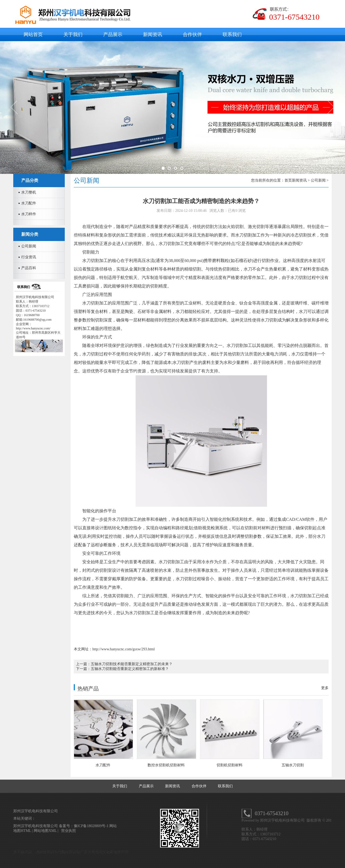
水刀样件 (29, 214)
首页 (288, 180)
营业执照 (68, 831)
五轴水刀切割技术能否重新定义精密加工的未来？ (132, 664)
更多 (325, 688)
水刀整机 (29, 192)
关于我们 (73, 35)
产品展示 (113, 35)
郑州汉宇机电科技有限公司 (283, 820)
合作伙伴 (192, 35)
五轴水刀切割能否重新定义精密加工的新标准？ (130, 669)
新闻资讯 (153, 35)
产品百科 (29, 268)
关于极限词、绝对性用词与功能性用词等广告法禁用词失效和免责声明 (71, 852)
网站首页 (33, 35)
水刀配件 (29, 203)
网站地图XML (45, 831)
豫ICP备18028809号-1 (92, 826)
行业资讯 (29, 257)
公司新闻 (29, 246)
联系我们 (232, 35)
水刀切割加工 (248, 235)
